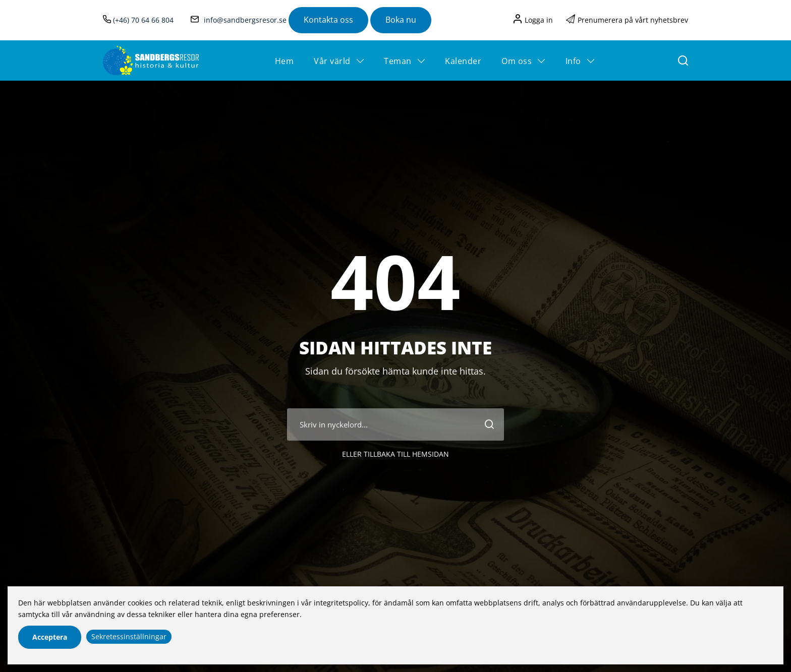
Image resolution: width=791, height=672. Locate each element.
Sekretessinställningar (129, 636)
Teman (398, 61)
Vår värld (332, 61)
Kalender (463, 61)
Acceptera (50, 637)
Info (573, 61)
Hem (285, 61)
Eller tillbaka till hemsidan (395, 477)
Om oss (517, 61)
